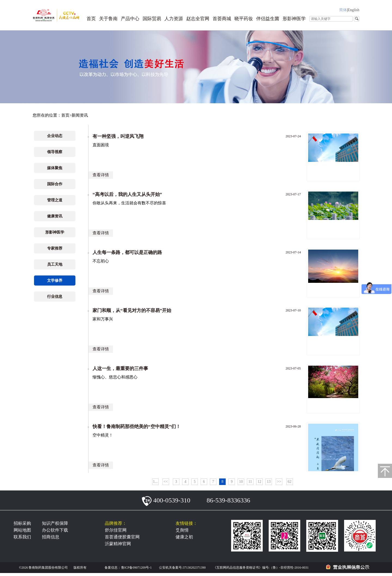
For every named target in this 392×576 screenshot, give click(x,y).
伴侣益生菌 (268, 19)
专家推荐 (55, 248)
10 (241, 482)
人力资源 (174, 19)
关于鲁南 (108, 19)
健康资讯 (55, 216)
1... (155, 482)
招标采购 (22, 523)
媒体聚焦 (55, 168)
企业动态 (55, 136)
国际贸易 (152, 19)
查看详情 (101, 175)
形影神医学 (294, 19)
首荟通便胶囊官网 (122, 537)
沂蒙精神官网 (118, 544)
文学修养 (55, 281)
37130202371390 (194, 568)
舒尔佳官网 (116, 530)
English (353, 10)
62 (290, 482)
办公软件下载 (55, 530)
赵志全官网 (198, 19)
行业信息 (55, 297)
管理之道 (55, 200)
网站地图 (22, 530)
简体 (343, 10)
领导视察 (55, 152)
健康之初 (184, 537)
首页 (91, 19)
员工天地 (55, 264)
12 (259, 482)
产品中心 (130, 19)
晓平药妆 (244, 19)
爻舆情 (182, 530)
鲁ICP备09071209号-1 (137, 568)
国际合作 (55, 184)
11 (250, 482)
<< (166, 482)
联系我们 (22, 537)
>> (279, 482)
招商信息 (51, 537)
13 (269, 482)
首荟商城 (222, 19)
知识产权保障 (55, 523)
